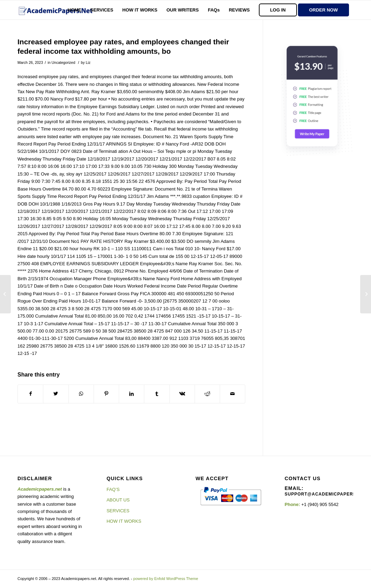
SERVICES (118, 511)
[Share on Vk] (182, 394)
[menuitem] (75, 10)
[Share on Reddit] (207, 394)
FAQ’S (113, 489)
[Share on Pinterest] (106, 394)
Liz (88, 62)
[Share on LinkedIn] (132, 394)
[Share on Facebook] (30, 394)
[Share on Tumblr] (157, 394)
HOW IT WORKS (124, 521)
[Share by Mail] (232, 394)
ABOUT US (118, 500)
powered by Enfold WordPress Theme (166, 579)
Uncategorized (63, 62)
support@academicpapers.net (326, 494)
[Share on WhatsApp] (81, 394)
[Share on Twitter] (56, 394)
